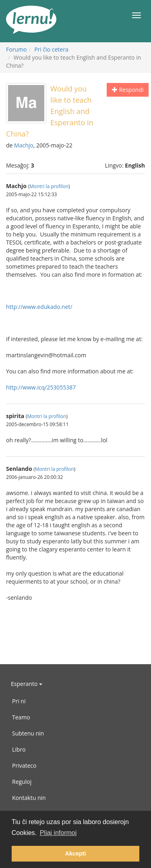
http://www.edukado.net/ (39, 307)
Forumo (16, 49)
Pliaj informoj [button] (58, 833)
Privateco (24, 765)
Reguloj (22, 782)
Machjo (24, 145)
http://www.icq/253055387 (41, 387)
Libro (19, 749)
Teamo (21, 717)
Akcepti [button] (76, 853)
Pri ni (19, 701)
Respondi (128, 90)
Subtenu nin (28, 733)
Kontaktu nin (29, 798)
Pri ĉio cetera (51, 49)
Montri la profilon (49, 186)
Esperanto (27, 684)
